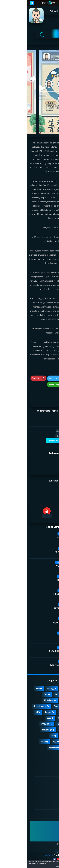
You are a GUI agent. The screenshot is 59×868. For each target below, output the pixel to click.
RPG (11, 688)
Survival (35, 712)
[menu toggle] (54, 3)
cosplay (36, 700)
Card (18, 694)
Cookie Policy (42, 793)
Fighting (29, 742)
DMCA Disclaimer (40, 773)
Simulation (32, 694)
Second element (13, 706)
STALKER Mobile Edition (33, 651)
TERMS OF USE (41, 780)
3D (9, 712)
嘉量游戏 (39, 19)
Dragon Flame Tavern (34, 622)
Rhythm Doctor (37, 580)
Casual (37, 688)
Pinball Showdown (36, 552)
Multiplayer (22, 700)
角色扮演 (26, 747)
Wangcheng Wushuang (34, 665)
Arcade (49, 718)
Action (49, 688)
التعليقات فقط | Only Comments (41, 436)
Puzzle (49, 700)
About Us (43, 806)
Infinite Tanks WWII (35, 594)
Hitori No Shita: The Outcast (42, 844)
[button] (48, 864)
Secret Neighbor (37, 538)
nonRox (21, 855)
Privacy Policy (42, 786)
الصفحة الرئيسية (41, 767)
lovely (16, 742)
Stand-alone (47, 706)
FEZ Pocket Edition (36, 608)
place (22, 718)
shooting (36, 730)
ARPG (50, 736)
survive (37, 736)
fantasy (21, 712)
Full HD (32, 724)
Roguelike (31, 706)
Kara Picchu (39, 637)
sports (49, 730)
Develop (49, 712)
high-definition (46, 742)
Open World (47, 724)
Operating (35, 718)
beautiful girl (20, 730)
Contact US (43, 800)
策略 (39, 747)
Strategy (23, 688)
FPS (25, 736)
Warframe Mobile (36, 566)
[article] (17, 399)
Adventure (48, 694)
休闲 (50, 747)
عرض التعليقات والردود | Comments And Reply (36, 441)
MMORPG (18, 724)
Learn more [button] (33, 866)
